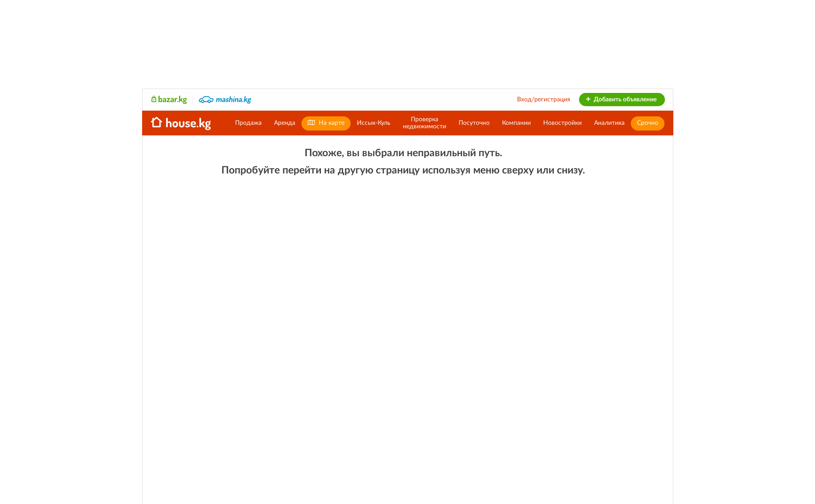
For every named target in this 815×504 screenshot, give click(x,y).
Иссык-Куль (374, 123)
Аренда (285, 123)
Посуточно (474, 123)
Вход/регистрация (544, 100)
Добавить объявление (621, 100)
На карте (326, 123)
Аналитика (609, 123)
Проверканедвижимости (425, 123)
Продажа (248, 123)
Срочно (648, 123)
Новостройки (562, 123)
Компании (516, 123)
